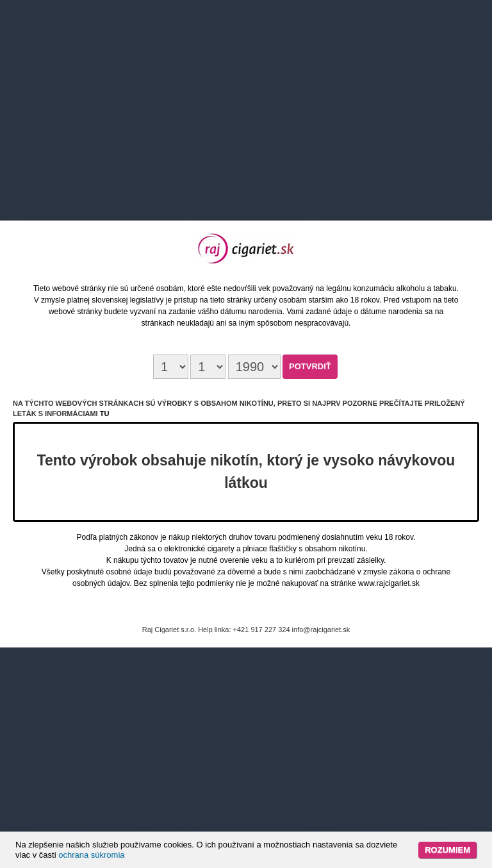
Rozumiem (447, 850)
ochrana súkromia (91, 855)
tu (105, 413)
